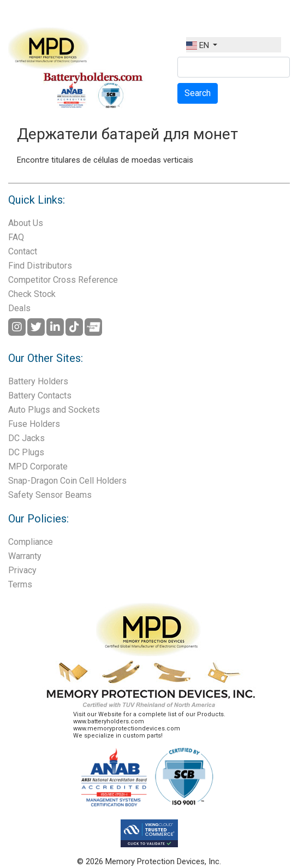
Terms (20, 584)
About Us (26, 223)
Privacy (22, 570)
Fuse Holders (34, 424)
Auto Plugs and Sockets (54, 410)
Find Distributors (40, 266)
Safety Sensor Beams (50, 495)
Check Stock (32, 294)
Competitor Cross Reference (63, 280)
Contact (23, 251)
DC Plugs (26, 452)
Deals (19, 308)
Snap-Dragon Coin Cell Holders (67, 481)
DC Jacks (26, 438)
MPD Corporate (38, 466)
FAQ (16, 237)
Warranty (25, 556)
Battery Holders (38, 381)
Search (198, 93)
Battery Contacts (40, 396)
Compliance (31, 542)
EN (199, 45)
